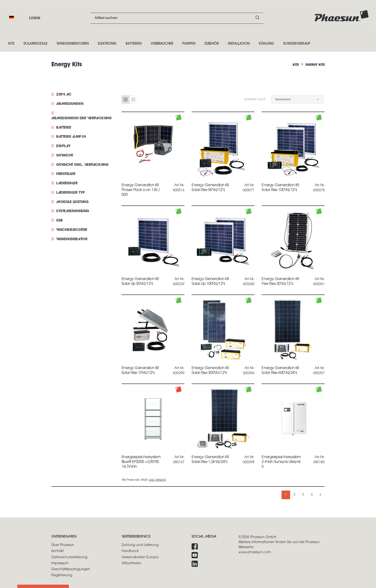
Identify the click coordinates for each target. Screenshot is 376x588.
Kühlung (266, 44)
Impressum (60, 563)
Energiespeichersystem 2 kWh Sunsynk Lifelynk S (281, 462)
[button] (297, 99)
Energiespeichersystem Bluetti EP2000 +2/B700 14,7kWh (141, 462)
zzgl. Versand (158, 480)
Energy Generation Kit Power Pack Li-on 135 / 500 (141, 190)
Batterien (134, 44)
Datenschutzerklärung (69, 557)
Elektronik (107, 44)
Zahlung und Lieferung (140, 545)
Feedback (130, 551)
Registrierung (62, 575)
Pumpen (189, 44)
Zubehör (212, 44)
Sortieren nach (255, 99)
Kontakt (58, 551)
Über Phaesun (63, 545)
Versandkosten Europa (140, 557)
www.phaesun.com (255, 552)
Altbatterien (131, 563)
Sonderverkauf (297, 44)
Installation (239, 44)
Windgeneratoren (73, 44)
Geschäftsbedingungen (71, 569)
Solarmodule (35, 44)
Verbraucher (162, 44)
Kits (11, 44)
